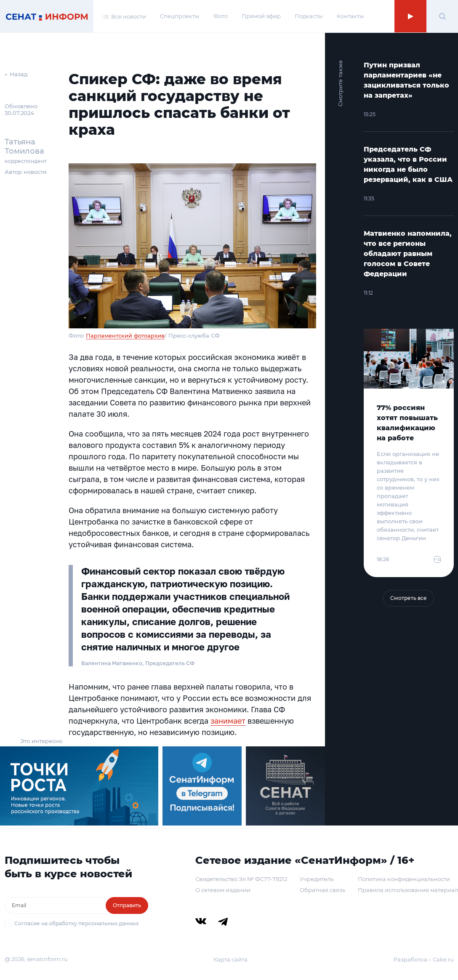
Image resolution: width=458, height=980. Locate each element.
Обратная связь (322, 890)
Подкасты (309, 16)
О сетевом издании (223, 890)
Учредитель (317, 879)
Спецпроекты (180, 16)
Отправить (127, 905)
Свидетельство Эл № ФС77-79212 (241, 879)
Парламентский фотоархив (125, 336)
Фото (221, 16)
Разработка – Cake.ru (424, 959)
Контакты (350, 16)
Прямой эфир (261, 16)
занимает (228, 721)
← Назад (16, 74)
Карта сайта (230, 959)
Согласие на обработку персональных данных (76, 923)
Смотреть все (409, 598)
